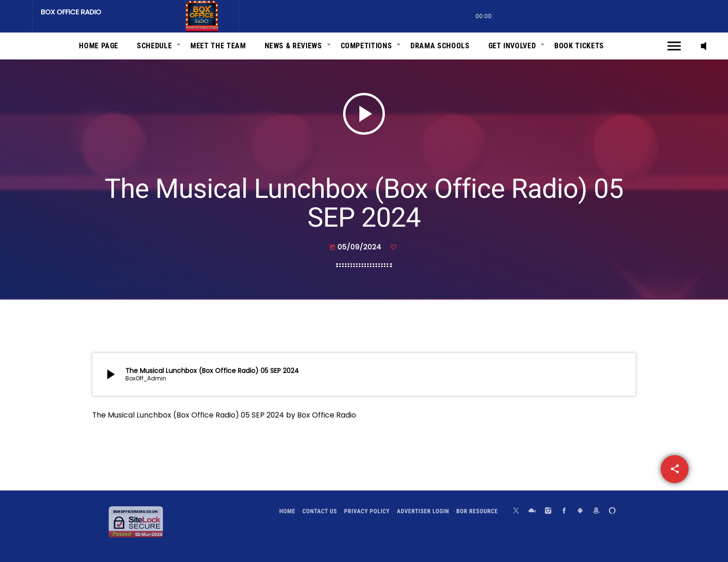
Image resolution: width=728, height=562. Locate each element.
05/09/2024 (356, 247)
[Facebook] (564, 512)
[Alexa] (612, 512)
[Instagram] (548, 512)
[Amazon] (596, 512)
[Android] (580, 512)
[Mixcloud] (532, 512)
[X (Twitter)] (516, 512)
